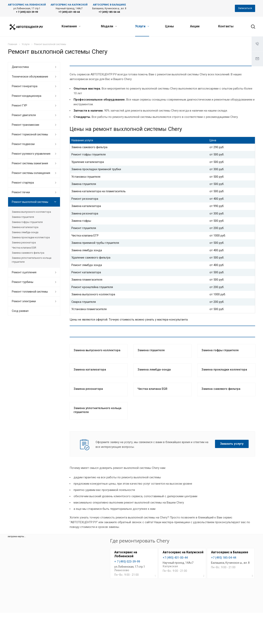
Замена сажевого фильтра (221, 389)
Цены (169, 26)
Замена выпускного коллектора (97, 350)
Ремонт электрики (24, 301)
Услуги (142, 26)
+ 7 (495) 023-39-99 (27, 12)
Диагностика (20, 67)
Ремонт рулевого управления (31, 154)
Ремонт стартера (23, 183)
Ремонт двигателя (24, 115)
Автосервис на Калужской (183, 552)
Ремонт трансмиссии (25, 125)
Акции (195, 26)
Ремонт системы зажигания (30, 163)
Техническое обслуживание (30, 77)
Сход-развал (20, 311)
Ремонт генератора (25, 86)
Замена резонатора (88, 389)
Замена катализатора (90, 370)
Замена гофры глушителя (220, 350)
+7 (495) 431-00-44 (69, 12)
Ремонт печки (21, 192)
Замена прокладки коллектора (224, 370)
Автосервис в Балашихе (230, 552)
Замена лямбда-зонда (154, 370)
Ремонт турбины (23, 282)
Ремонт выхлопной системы (30, 202)
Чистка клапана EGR (152, 389)
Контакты (226, 26)
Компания (71, 26)
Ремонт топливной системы (30, 292)
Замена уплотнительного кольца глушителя (32, 260)
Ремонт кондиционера (27, 96)
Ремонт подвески (23, 144)
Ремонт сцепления (24, 272)
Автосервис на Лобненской (126, 554)
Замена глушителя (151, 350)
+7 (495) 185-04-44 (109, 12)
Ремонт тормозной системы (30, 134)
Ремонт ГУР (19, 105)
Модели (109, 26)
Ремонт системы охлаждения (31, 173)
